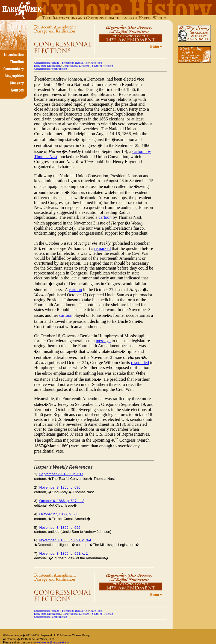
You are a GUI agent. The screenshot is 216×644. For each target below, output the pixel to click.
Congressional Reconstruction (51, 69)
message (103, 341)
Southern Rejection (103, 66)
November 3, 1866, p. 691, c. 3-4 (65, 540)
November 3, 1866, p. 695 (60, 528)
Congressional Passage (47, 63)
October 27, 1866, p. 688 (59, 514)
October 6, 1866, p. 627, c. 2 (62, 501)
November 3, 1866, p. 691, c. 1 (64, 553)
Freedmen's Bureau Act (75, 63)
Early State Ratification (47, 66)
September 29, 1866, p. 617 (61, 474)
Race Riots (96, 63)
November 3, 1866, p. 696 (60, 487)
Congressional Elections (76, 66)
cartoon (105, 217)
